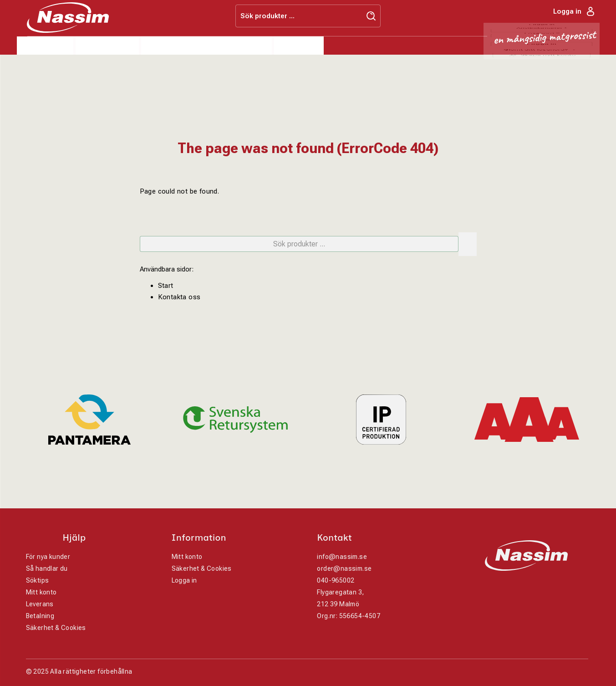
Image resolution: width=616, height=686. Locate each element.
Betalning (40, 616)
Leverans (40, 604)
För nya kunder (48, 557)
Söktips (38, 580)
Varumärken (174, 46)
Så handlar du (47, 568)
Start (166, 286)
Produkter (45, 46)
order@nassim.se (344, 568)
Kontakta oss (179, 297)
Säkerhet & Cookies (56, 628)
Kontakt (299, 46)
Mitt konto (41, 592)
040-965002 (336, 580)
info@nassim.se (342, 557)
